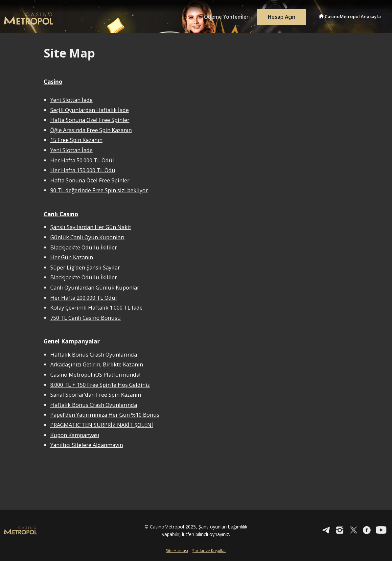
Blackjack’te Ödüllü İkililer (84, 247)
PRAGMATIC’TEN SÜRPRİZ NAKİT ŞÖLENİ (103, 424)
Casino (54, 82)
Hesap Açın (280, 16)
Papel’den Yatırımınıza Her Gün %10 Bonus (107, 415)
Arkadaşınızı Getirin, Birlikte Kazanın (99, 364)
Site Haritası (177, 550)
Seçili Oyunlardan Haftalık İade (91, 110)
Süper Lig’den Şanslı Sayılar (86, 267)
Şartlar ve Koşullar (209, 550)
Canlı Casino (62, 214)
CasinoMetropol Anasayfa (354, 16)
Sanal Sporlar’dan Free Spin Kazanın (98, 394)
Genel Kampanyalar (72, 341)
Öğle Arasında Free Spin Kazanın (93, 130)
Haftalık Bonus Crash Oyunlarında (96, 354)
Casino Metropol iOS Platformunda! (97, 374)
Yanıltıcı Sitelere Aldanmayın (88, 444)
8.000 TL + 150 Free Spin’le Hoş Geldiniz (102, 384)
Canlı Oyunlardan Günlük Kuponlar (97, 287)
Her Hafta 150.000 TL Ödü (85, 170)
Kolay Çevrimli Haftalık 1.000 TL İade (99, 307)
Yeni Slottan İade (72, 100)
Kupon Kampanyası (77, 435)
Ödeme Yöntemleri (222, 16)
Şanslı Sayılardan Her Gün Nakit (92, 227)
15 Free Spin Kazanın (78, 140)
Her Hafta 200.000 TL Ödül (85, 297)
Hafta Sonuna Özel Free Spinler (91, 120)
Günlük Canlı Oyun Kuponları (89, 237)
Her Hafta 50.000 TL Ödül (84, 160)
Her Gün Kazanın (73, 257)
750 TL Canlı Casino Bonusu (87, 317)
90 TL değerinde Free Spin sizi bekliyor (101, 190)
